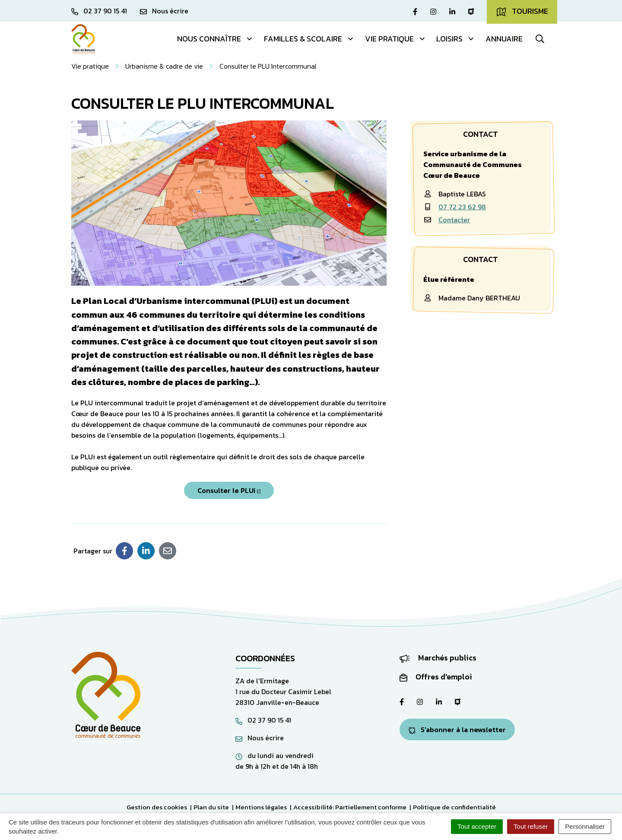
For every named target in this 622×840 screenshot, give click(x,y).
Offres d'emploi (436, 677)
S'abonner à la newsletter (457, 729)
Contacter (454, 220)
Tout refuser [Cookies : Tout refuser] (531, 826)
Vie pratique (395, 39)
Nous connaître (215, 39)
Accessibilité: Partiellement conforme (350, 807)
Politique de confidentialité (454, 807)
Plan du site (211, 807)
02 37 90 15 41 (263, 720)
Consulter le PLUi (229, 490)
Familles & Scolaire (309, 39)
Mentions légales (261, 807)
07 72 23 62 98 (462, 207)
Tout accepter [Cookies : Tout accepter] (477, 826)
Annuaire (504, 39)
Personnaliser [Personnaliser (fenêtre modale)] (585, 826)
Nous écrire (260, 738)
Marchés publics (438, 658)
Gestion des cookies (157, 807)
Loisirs (455, 39)
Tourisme (522, 11)
